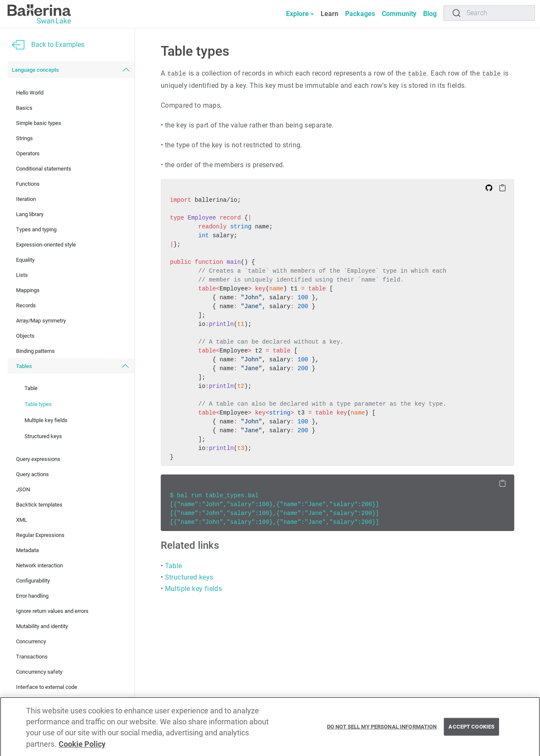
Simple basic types (39, 123)
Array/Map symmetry (41, 321)
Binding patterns (35, 351)
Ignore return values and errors (52, 611)
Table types (38, 404)
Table (31, 388)
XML (22, 520)
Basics (24, 108)
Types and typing (36, 229)
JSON (23, 489)
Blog (430, 14)
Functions (28, 184)
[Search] (489, 13)
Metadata (27, 550)
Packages (360, 14)
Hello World (30, 93)
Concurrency (31, 641)
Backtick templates (39, 505)
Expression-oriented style (46, 245)
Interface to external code (47, 687)
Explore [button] (297, 14)
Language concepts (35, 70)
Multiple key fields (46, 420)
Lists (22, 275)
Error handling (32, 596)
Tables (24, 366)
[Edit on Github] (489, 187)
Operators (28, 153)
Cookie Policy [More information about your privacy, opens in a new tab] (82, 751)
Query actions (32, 474)
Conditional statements (44, 169)
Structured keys (43, 436)
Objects (25, 336)
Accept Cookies (471, 734)
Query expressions (38, 459)
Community (399, 14)
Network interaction (39, 565)
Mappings (28, 290)
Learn (329, 14)
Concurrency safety (39, 672)
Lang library (30, 214)
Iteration (26, 199)
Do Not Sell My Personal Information (382, 734)
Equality (25, 260)
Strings (24, 138)
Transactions (32, 657)
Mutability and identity (42, 626)
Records (26, 305)
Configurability (33, 581)
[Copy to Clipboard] (502, 187)
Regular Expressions (40, 535)
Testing (25, 702)
